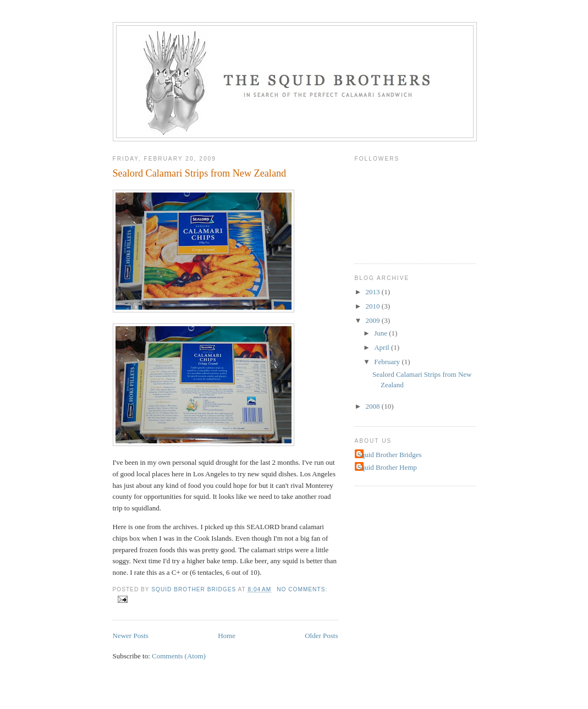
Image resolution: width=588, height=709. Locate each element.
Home (227, 636)
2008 (374, 406)
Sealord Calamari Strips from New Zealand (200, 173)
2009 (374, 320)
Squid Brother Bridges (390, 455)
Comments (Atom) (179, 656)
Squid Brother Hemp (387, 467)
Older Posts (321, 636)
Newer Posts (131, 636)
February (388, 362)
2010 (374, 306)
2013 (374, 292)
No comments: (302, 589)
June (381, 333)
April (383, 347)
